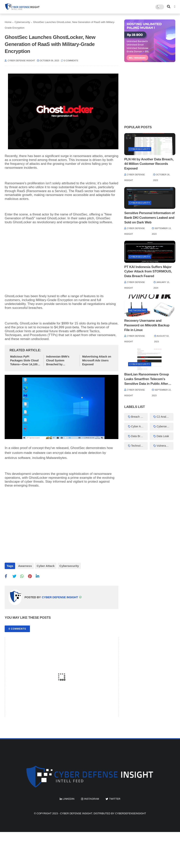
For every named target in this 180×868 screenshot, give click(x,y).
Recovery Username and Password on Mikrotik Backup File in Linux (147, 325)
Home (8, 22)
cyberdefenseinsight (131, 813)
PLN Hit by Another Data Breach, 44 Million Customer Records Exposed (149, 164)
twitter (115, 799)
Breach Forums (139, 417)
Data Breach (139, 436)
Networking (138, 310)
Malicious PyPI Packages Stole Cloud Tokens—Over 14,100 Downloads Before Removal (24, 361)
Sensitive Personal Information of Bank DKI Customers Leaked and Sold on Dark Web (149, 218)
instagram (92, 799)
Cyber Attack (46, 566)
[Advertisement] (62, 255)
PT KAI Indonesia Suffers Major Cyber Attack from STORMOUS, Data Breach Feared (148, 272)
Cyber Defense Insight (76, 813)
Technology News (139, 446)
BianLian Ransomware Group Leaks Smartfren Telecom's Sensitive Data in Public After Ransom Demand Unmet (147, 379)
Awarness (25, 566)
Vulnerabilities (165, 446)
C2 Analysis (164, 417)
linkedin (69, 799)
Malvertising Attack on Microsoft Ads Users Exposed (97, 360)
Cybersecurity (22, 22)
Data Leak (163, 436)
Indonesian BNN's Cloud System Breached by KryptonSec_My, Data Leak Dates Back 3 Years (60, 361)
